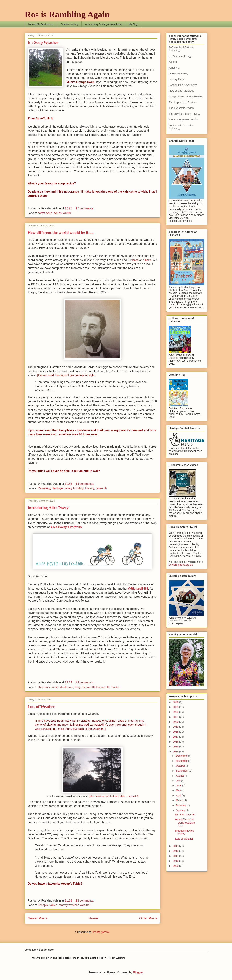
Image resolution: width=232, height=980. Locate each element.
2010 (176, 861)
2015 (176, 747)
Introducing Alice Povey (48, 508)
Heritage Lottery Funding (68, 488)
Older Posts (148, 918)
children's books (48, 687)
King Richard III (85, 687)
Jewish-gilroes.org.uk (181, 565)
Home (93, 918)
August (180, 776)
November (182, 761)
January (181, 810)
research (101, 488)
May (179, 790)
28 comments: (85, 682)
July (178, 781)
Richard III (103, 687)
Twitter (115, 687)
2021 (176, 717)
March (180, 800)
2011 (176, 856)
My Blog (133, 24)
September (182, 771)
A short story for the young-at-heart (103, 24)
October (181, 766)
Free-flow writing (69, 24)
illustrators (67, 687)
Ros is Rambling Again (67, 14)
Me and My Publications (41, 24)
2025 (176, 707)
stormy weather (69, 905)
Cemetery (44, 488)
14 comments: (85, 484)
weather (85, 905)
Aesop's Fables (47, 905)
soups (58, 213)
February (181, 805)
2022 (176, 712)
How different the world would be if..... (60, 232)
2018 (176, 732)
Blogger (138, 972)
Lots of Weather (41, 707)
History (90, 488)
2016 (176, 742)
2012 (176, 851)
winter (67, 213)
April (179, 795)
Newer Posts (37, 918)
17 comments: (85, 208)
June (179, 785)
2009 (176, 866)
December (182, 756)
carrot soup (45, 213)
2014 (176, 752)
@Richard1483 (138, 589)
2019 (176, 727)
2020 (176, 722)
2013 (176, 846)
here (136, 260)
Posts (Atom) (101, 932)
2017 (176, 737)
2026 (176, 702)
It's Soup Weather (43, 42)
